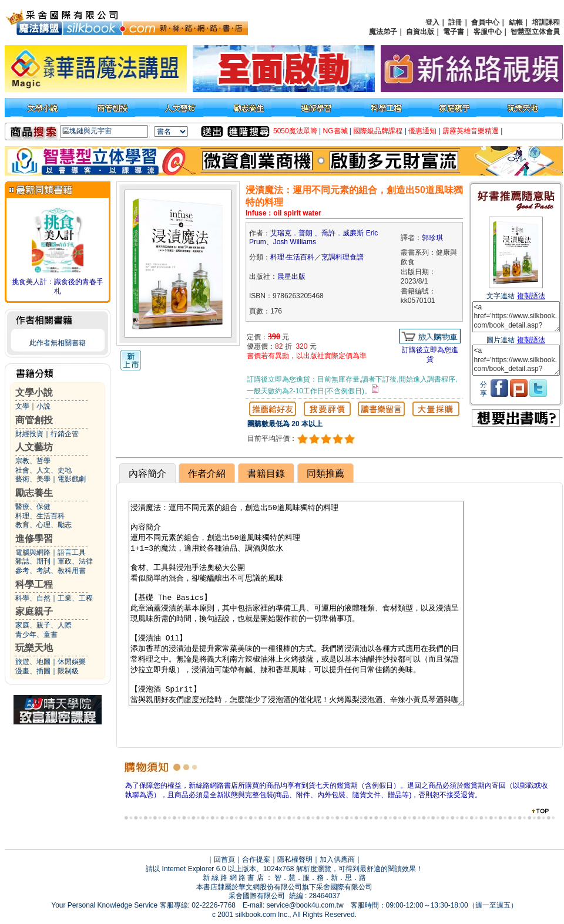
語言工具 (72, 552)
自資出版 (420, 32)
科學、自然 (33, 598)
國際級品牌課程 (378, 131)
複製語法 (531, 296)
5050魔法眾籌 (295, 131)
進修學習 (34, 539)
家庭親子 (34, 611)
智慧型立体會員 (535, 32)
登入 (432, 22)
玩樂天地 (34, 648)
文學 (22, 406)
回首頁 (224, 859)
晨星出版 (291, 276)
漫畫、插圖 (33, 671)
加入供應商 (337, 859)
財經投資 (29, 434)
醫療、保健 (33, 507)
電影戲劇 (72, 479)
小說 (43, 406)
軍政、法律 (75, 561)
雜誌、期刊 (33, 561)
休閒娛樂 (72, 662)
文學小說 (34, 392)
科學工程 (34, 584)
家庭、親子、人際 (43, 625)
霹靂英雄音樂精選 (471, 131)
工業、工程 (75, 598)
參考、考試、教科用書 (51, 571)
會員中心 (485, 22)
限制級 (68, 671)
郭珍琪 (432, 238)
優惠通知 (422, 131)
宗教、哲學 (33, 461)
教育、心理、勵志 (43, 525)
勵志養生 (34, 493)
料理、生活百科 (40, 516)
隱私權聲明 (295, 859)
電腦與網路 (33, 552)
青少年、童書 (36, 635)
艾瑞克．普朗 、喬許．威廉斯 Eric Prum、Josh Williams (313, 238)
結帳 (516, 22)
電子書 (454, 32)
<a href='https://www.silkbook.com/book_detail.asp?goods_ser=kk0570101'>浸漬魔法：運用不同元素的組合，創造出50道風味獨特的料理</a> (516, 317)
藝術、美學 (33, 479)
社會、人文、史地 (43, 470)
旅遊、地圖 (33, 662)
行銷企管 (65, 434)
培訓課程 (546, 22)
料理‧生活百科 (292, 257)
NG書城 (335, 131)
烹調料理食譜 (343, 257)
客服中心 (488, 32)
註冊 (455, 22)
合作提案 (256, 859)
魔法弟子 (383, 32)
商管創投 (34, 420)
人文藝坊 (34, 447)
